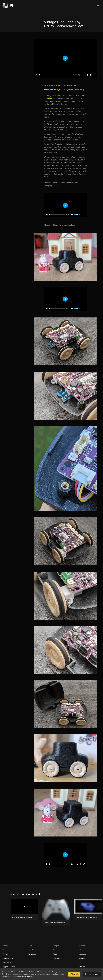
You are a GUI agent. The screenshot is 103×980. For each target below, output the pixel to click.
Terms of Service (8, 958)
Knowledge (32, 954)
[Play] (36, 75)
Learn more (28, 977)
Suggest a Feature (9, 967)
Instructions (32, 950)
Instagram (82, 958)
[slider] (55, 75)
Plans (4, 950)
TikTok (81, 962)
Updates (5, 954)
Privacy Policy (7, 962)
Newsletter (57, 958)
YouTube (82, 967)
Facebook (82, 954)
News (55, 954)
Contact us (57, 950)
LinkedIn (81, 950)
